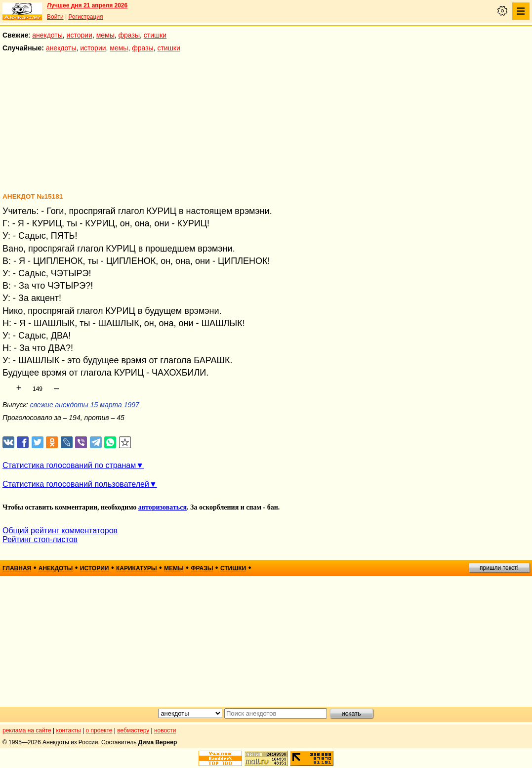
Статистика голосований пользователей (76, 484)
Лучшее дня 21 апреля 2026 (87, 5)
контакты (69, 730)
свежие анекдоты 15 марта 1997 (85, 405)
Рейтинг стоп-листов (40, 539)
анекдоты (47, 35)
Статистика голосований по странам (69, 465)
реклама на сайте (27, 730)
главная (17, 568)
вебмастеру (133, 730)
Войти (55, 17)
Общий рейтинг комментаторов (60, 531)
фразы (129, 35)
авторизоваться (163, 507)
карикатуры (137, 568)
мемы (105, 35)
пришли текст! (499, 568)
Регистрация (85, 17)
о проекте (99, 730)
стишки (155, 35)
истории (80, 35)
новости (165, 730)
